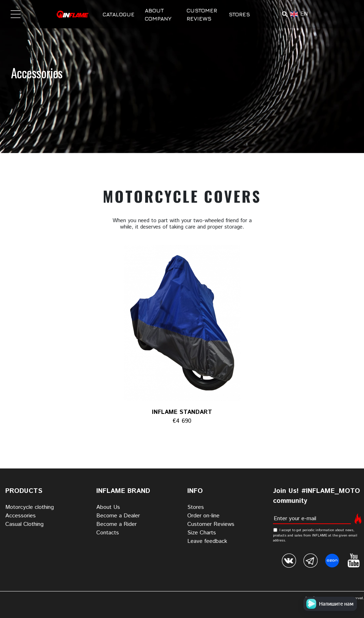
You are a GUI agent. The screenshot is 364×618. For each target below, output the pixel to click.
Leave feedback (207, 541)
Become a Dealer (118, 516)
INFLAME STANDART (182, 412)
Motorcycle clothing (30, 507)
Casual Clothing (24, 524)
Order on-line (203, 516)
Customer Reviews (211, 524)
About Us (108, 507)
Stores (239, 14)
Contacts (108, 533)
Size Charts (202, 533)
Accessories (21, 516)
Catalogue (119, 14)
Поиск (285, 14)
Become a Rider (116, 524)
